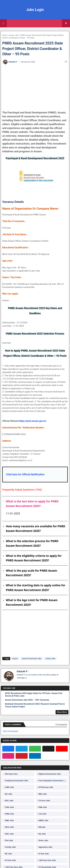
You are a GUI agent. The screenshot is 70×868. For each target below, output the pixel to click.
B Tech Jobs (44, 854)
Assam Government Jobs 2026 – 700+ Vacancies (27, 700)
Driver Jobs (43, 840)
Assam (15, 659)
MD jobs (42, 827)
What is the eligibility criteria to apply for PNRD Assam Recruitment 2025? (34, 558)
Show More (62, 712)
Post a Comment (10, 731)
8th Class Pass (11, 774)
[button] (66, 23)
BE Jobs (9, 854)
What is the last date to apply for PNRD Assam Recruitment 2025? (32, 504)
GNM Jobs (10, 814)
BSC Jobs (9, 801)
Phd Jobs (9, 840)
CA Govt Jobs (44, 801)
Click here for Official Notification (25, 474)
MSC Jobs (9, 834)
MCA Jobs (9, 827)
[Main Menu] (3, 23)
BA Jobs (9, 794)
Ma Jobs (42, 834)
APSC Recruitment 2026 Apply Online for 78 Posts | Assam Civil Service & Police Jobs (34, 695)
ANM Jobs (10, 787)
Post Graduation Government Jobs (53, 781)
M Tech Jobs (11, 860)
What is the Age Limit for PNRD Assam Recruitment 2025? (32, 602)
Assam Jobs (14, 35)
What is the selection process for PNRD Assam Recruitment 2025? (32, 543)
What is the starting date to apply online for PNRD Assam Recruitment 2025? (36, 588)
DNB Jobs (43, 807)
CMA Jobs (10, 807)
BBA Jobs (43, 794)
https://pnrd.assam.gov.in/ (33, 421)
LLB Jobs (43, 814)
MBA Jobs (9, 820)
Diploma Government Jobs (50, 774)
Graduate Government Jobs (17, 781)
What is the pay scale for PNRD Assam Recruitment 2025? (31, 573)
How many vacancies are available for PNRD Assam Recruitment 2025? (36, 529)
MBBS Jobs (44, 820)
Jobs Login (35, 10)
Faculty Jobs (10, 847)
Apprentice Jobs (45, 847)
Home (5, 35)
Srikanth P (22, 671)
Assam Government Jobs (32, 659)
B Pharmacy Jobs (46, 787)
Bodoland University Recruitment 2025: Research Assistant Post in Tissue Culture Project (35, 705)
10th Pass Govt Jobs (47, 860)
